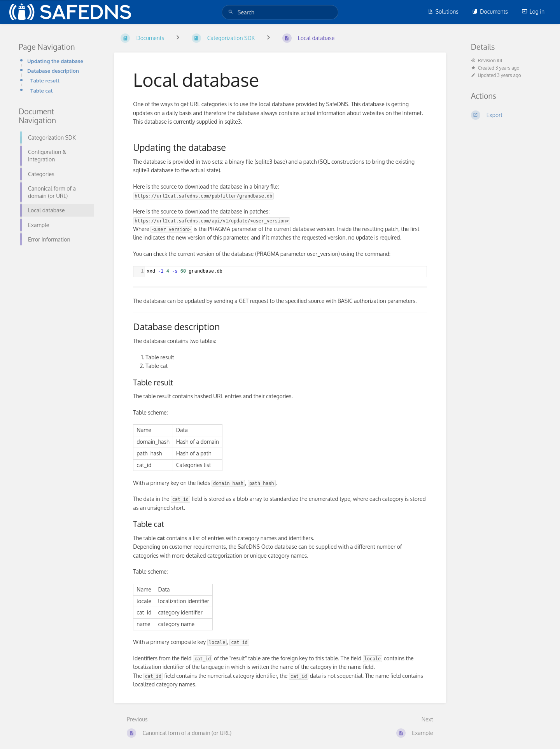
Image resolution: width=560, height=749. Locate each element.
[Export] (506, 115)
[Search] (232, 12)
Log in (533, 11)
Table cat (42, 90)
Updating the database (55, 61)
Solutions (443, 11)
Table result (45, 80)
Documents (490, 11)
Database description (53, 71)
